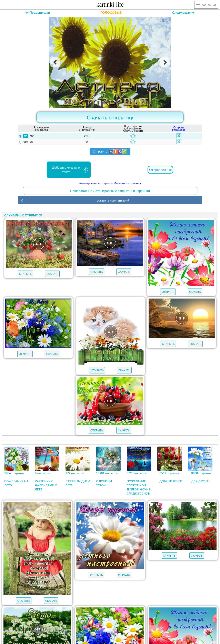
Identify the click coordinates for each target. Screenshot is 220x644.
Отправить (110, 152)
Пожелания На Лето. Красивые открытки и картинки (110, 191)
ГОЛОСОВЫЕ (111, 12)
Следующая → (183, 12)
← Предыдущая (38, 12)
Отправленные (161, 170)
